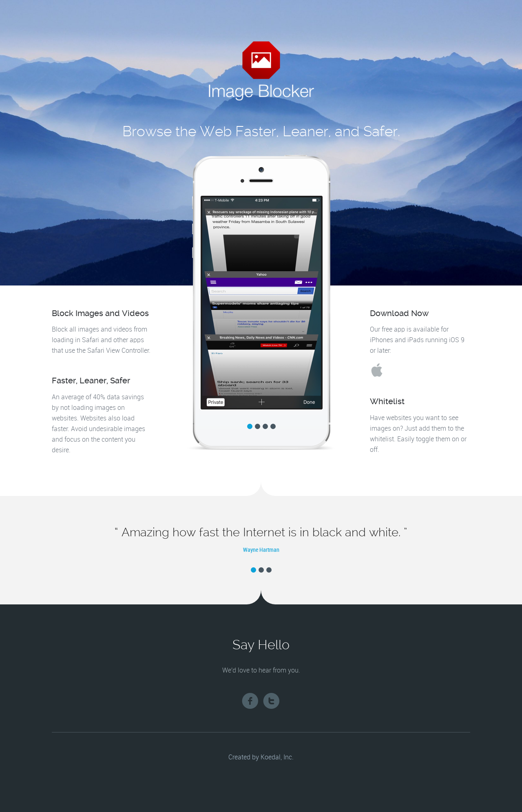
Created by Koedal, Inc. (261, 758)
